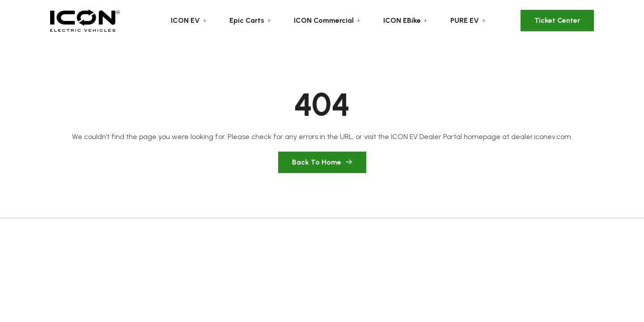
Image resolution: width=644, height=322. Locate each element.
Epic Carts (247, 20)
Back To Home (322, 162)
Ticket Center (557, 20)
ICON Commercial (324, 20)
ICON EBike (402, 20)
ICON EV (185, 20)
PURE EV (465, 20)
